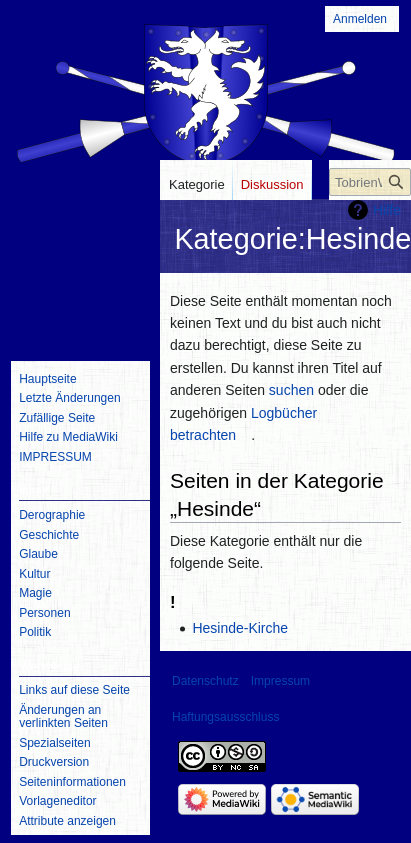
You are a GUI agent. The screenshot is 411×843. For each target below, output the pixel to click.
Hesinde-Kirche (240, 628)
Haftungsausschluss (225, 717)
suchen (291, 390)
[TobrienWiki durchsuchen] (370, 182)
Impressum (280, 681)
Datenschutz (205, 681)
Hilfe (387, 210)
